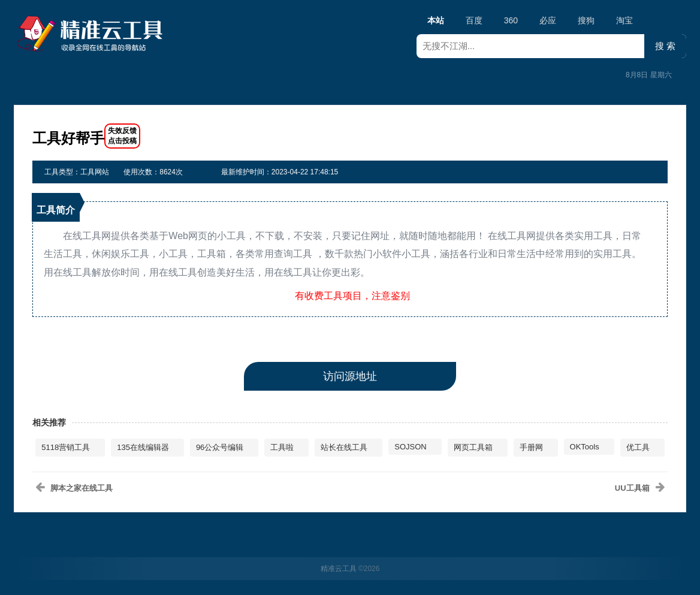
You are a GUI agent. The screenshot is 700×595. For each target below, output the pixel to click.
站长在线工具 (344, 447)
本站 (436, 22)
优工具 (638, 447)
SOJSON (410, 447)
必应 (548, 20)
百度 (474, 20)
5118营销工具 (66, 447)
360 (511, 20)
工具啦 (282, 447)
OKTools (585, 447)
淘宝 (624, 20)
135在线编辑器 (143, 447)
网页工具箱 (473, 447)
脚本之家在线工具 (82, 488)
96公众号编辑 (220, 447)
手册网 (531, 447)
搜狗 (586, 20)
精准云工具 (339, 569)
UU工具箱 (632, 488)
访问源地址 (350, 376)
